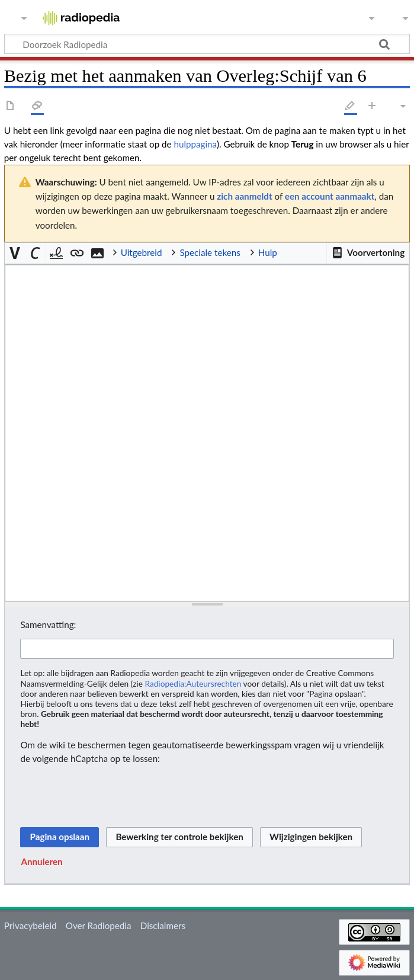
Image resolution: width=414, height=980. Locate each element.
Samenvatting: (48, 624)
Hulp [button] (268, 252)
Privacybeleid (31, 925)
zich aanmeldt (244, 196)
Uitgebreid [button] (142, 252)
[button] (368, 253)
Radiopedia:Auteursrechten (193, 683)
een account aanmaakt (330, 196)
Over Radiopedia (99, 925)
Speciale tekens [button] (210, 252)
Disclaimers (163, 925)
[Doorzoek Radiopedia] (207, 44)
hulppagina (195, 144)
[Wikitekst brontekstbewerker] (207, 433)
